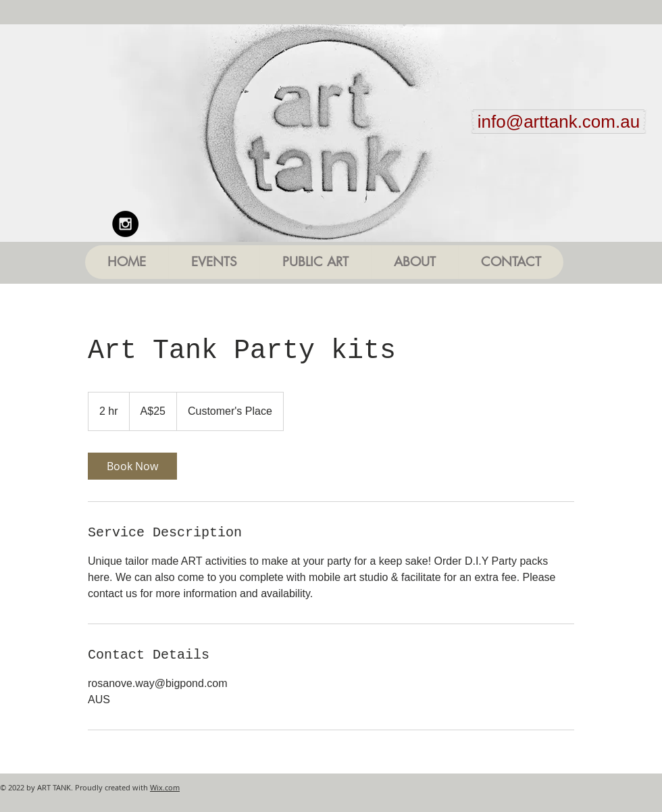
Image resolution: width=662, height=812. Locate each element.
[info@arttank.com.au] (559, 122)
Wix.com (165, 787)
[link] (132, 466)
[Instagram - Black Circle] (125, 224)
